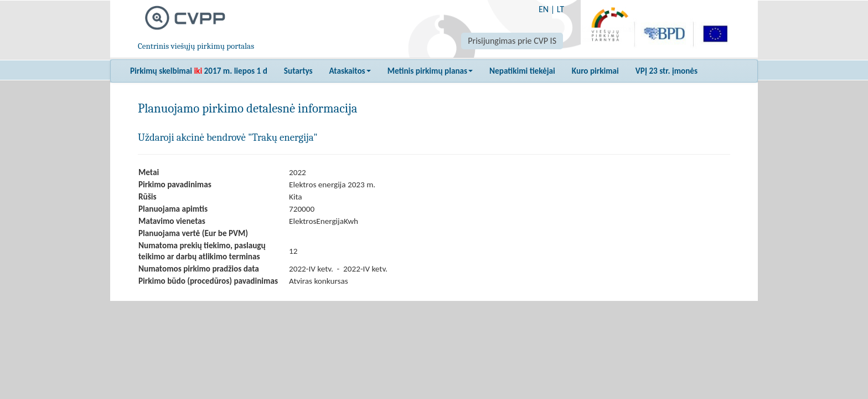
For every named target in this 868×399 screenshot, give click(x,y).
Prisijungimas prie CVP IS (512, 41)
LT (560, 9)
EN (544, 9)
